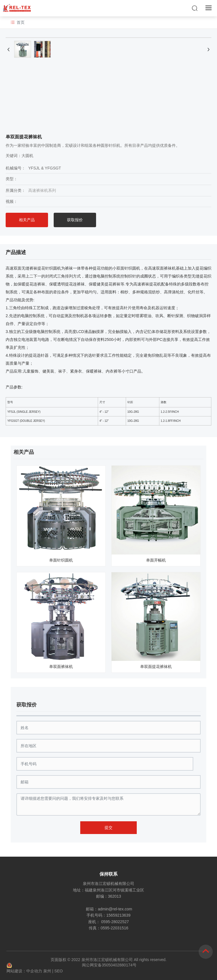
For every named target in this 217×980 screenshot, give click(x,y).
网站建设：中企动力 (24, 971)
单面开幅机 (156, 560)
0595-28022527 (115, 922)
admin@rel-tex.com (115, 909)
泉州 (47, 971)
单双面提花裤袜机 (156, 667)
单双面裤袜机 (61, 667)
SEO (58, 971)
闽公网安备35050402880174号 (109, 965)
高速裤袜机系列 (42, 190)
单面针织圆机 (61, 560)
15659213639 (118, 915)
